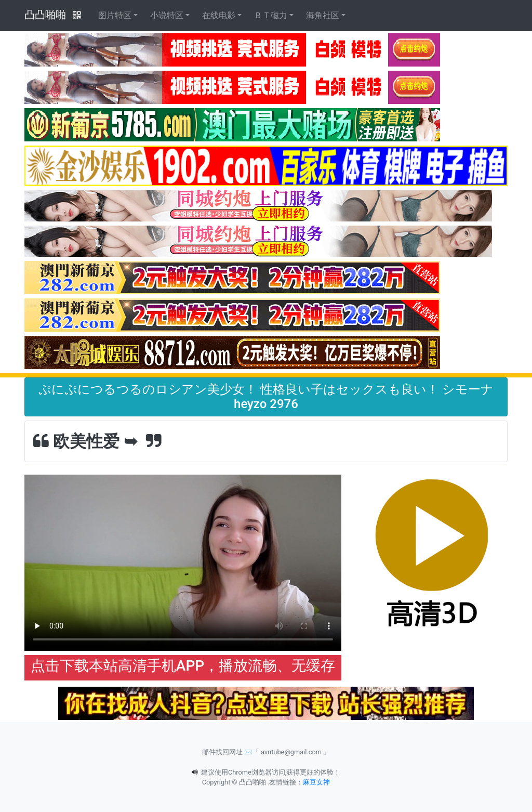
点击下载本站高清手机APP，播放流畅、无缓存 (183, 666)
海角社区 (323, 15)
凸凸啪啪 (45, 15)
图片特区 (115, 15)
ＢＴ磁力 (271, 15)
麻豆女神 (316, 782)
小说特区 (167, 15)
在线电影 (219, 15)
